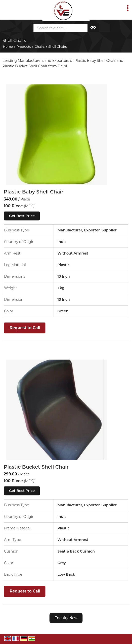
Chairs (40, 47)
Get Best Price (22, 216)
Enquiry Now (66, 618)
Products (24, 47)
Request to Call (25, 328)
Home (8, 47)
